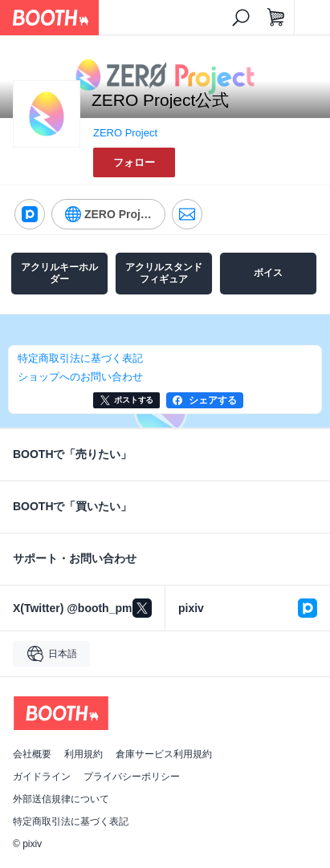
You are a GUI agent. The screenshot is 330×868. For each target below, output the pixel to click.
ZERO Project (125, 133)
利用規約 (84, 754)
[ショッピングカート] (276, 18)
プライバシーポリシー (132, 777)
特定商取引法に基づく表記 (71, 821)
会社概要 (32, 754)
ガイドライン (42, 777)
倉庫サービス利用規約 (164, 754)
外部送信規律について (61, 799)
